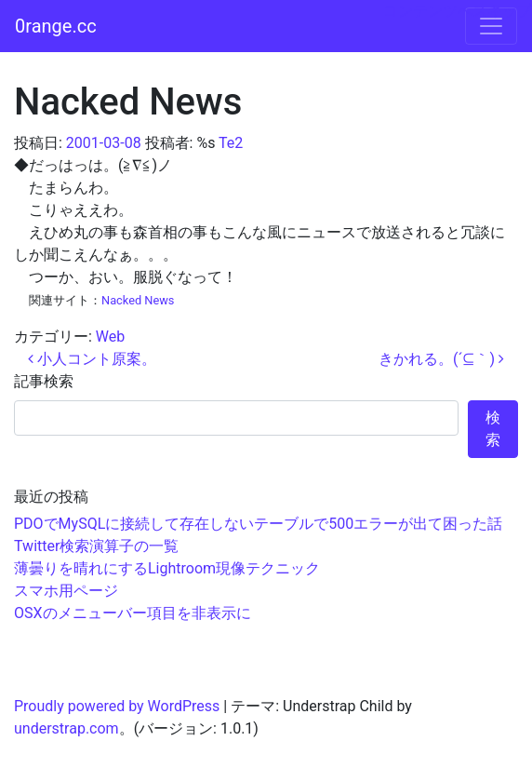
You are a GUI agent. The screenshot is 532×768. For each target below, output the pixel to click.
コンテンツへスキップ (458, 11)
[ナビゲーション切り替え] (491, 26)
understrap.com (66, 728)
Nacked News (138, 300)
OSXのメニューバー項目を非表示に (133, 613)
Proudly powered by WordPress (117, 706)
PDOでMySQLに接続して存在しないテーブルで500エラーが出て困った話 (258, 524)
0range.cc (56, 26)
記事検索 (44, 381)
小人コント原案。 (92, 359)
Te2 (231, 143)
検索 (493, 429)
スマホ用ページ (66, 591)
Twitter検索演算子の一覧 (96, 546)
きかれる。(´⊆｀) (441, 359)
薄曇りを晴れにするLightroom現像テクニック (167, 568)
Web (110, 337)
